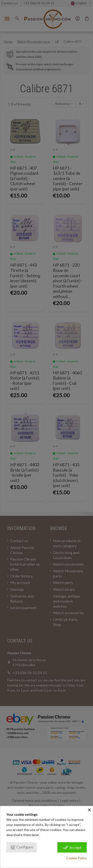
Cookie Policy (77, 858)
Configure (22, 847)
